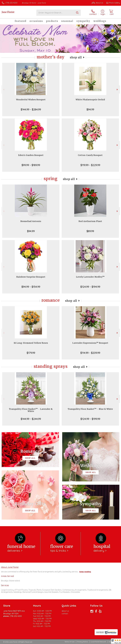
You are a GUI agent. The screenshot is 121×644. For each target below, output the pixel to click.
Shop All (76, 57)
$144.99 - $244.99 (31, 419)
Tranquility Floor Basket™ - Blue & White (90, 409)
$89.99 (90, 231)
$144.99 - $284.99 (31, 109)
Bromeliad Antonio (31, 221)
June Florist (8, 12)
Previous (3, 90)
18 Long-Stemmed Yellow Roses (31, 343)
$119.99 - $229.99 (90, 165)
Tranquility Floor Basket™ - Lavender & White (31, 410)
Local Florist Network (98, 642)
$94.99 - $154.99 (31, 287)
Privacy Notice (82, 642)
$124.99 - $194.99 (90, 287)
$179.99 (31, 353)
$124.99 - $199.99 (90, 419)
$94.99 (90, 109)
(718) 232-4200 (11, 3)
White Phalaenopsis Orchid (90, 100)
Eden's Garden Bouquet (31, 155)
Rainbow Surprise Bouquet (31, 277)
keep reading (85, 572)
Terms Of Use (69, 642)
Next (118, 90)
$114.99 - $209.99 (90, 353)
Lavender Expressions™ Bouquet (90, 343)
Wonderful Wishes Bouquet (31, 100)
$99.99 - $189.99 (31, 165)
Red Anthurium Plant (90, 221)
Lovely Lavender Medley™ (90, 277)
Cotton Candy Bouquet (90, 155)
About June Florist (10, 567)
